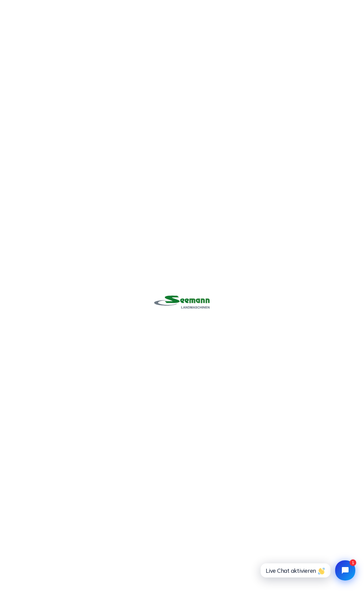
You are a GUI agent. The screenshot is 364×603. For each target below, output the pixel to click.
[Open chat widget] (345, 570)
